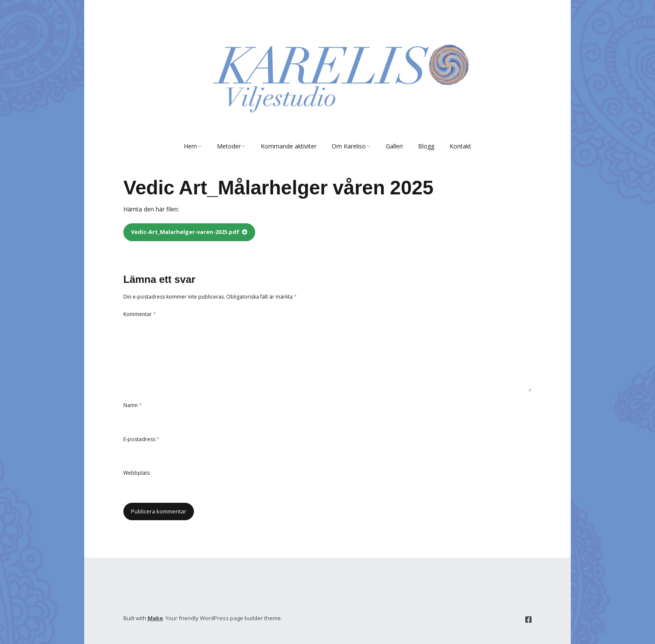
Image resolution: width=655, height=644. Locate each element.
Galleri (394, 146)
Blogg (426, 146)
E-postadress (141, 439)
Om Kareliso (349, 146)
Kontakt (460, 146)
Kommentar (140, 314)
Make (155, 618)
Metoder (229, 146)
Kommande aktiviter (289, 146)
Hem (190, 146)
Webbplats (137, 473)
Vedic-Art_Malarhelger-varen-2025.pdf (185, 232)
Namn (133, 405)
